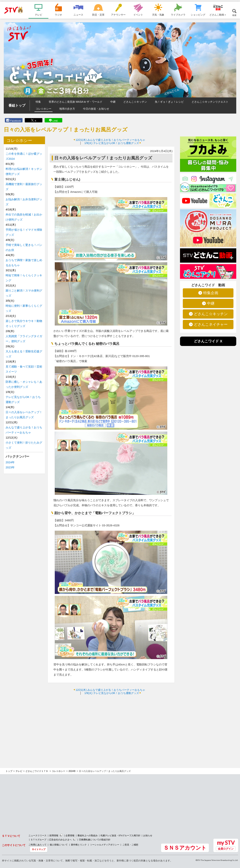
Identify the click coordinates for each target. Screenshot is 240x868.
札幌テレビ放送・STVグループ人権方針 (120, 835)
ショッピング (198, 15)
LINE (55, 121)
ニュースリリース (37, 835)
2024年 (10, 462)
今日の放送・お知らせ (96, 109)
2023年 (10, 467)
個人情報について (59, 845)
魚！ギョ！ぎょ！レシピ (169, 102)
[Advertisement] (111, 725)
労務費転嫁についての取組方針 (95, 840)
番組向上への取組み (88, 835)
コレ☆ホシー (43, 109)
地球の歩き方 (67, 109)
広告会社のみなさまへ (60, 840)
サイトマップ (39, 849)
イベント (138, 15)
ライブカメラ (178, 15)
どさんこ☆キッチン (135, 102)
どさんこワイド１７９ (37, 771)
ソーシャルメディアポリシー (105, 845)
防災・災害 (98, 15)
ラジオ (58, 15)
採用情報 (54, 835)
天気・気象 (158, 15)
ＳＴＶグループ (38, 840)
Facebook (15, 121)
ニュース (78, 15)
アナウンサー (118, 15)
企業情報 (70, 835)
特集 (38, 102)
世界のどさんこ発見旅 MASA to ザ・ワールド (76, 102)
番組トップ (17, 105)
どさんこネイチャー (211, 324)
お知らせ (148, 835)
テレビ (39, 15)
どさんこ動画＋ (218, 15)
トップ (9, 771)
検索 (234, 15)
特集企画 (211, 293)
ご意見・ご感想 (130, 845)
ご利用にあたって (37, 845)
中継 (113, 102)
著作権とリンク (79, 845)
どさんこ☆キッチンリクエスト (210, 102)
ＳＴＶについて (11, 836)
